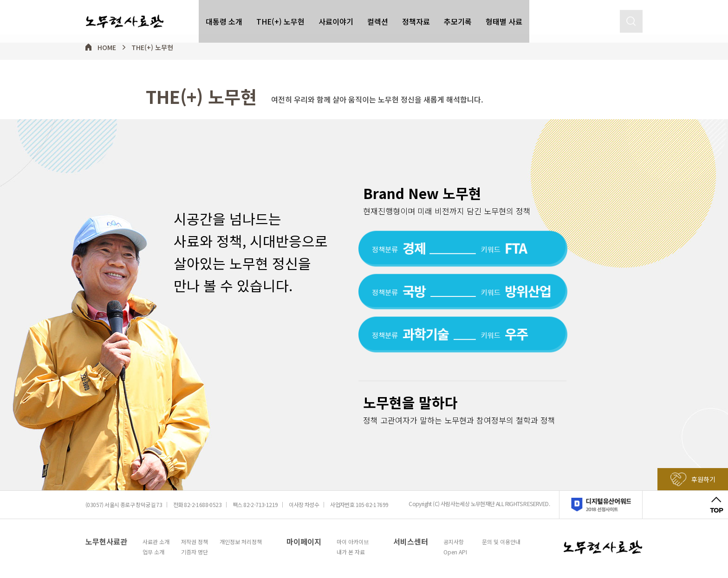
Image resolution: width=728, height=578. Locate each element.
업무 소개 (153, 552)
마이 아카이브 (353, 542)
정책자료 (416, 18)
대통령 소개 (224, 18)
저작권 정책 (195, 542)
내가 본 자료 (351, 552)
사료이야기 (336, 18)
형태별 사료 (504, 18)
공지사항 (454, 542)
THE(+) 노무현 (280, 18)
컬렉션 (378, 18)
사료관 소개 (156, 542)
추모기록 (458, 18)
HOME (107, 47)
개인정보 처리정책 (241, 542)
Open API (455, 552)
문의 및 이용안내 (501, 542)
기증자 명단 (195, 552)
